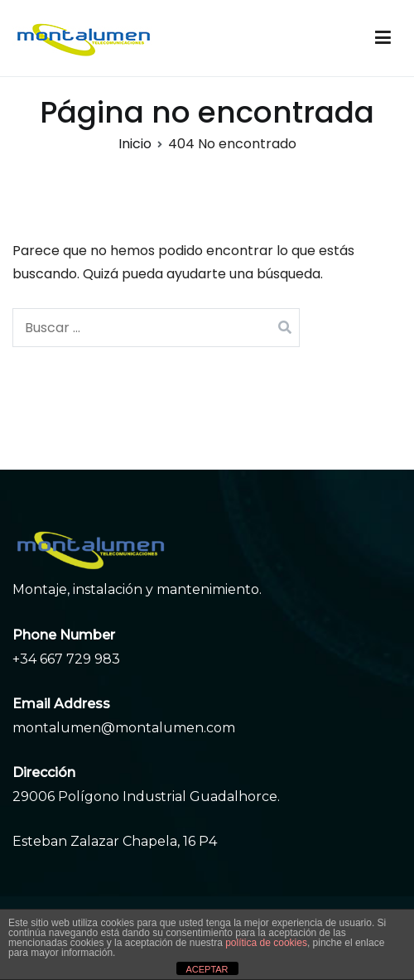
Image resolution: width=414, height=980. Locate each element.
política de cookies (266, 943)
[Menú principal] (383, 38)
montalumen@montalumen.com (124, 728)
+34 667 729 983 (66, 659)
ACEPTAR (207, 969)
